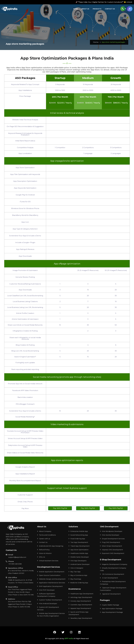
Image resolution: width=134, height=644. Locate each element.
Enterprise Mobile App (78, 531)
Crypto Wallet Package (110, 605)
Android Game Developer (79, 564)
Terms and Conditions (46, 535)
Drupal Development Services (112, 539)
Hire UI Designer (76, 568)
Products (97, 9)
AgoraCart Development (110, 594)
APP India (69, 638)
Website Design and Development (51, 579)
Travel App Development (79, 546)
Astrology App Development (80, 597)
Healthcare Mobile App (78, 553)
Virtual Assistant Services (48, 561)
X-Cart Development (109, 578)
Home (76, 9)
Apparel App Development (80, 608)
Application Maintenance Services (51, 583)
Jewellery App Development (80, 618)
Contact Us (42, 542)
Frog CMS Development (110, 542)
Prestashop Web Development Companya (113, 583)
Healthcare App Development (81, 594)
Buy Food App (75, 579)
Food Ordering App (77, 539)
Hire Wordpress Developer (111, 531)
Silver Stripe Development (111, 546)
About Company (44, 531)
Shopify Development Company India (113, 569)
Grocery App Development (80, 601)
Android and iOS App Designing (50, 546)
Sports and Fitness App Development (78, 613)
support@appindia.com (17, 557)
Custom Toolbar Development (50, 600)
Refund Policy (43, 550)
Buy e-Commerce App (78, 575)
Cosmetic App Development (80, 605)
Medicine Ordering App (78, 583)
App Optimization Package (111, 609)
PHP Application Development (50, 586)
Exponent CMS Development (112, 553)
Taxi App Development (78, 542)
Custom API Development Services (48, 608)
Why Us (41, 557)
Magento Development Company (114, 564)
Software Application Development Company (46, 595)
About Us (85, 9)
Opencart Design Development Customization (113, 589)
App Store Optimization (79, 550)
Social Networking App (78, 535)
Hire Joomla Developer (110, 535)
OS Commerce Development (112, 574)
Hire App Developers (78, 561)
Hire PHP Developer (46, 590)
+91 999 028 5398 (15, 564)
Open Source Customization (49, 575)
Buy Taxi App (75, 572)
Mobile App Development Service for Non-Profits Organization (51, 615)
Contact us (110, 9)
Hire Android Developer (47, 604)
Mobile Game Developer (79, 557)
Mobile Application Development (51, 572)
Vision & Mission (44, 553)
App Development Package (111, 612)
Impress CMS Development (111, 550)
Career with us (44, 539)
